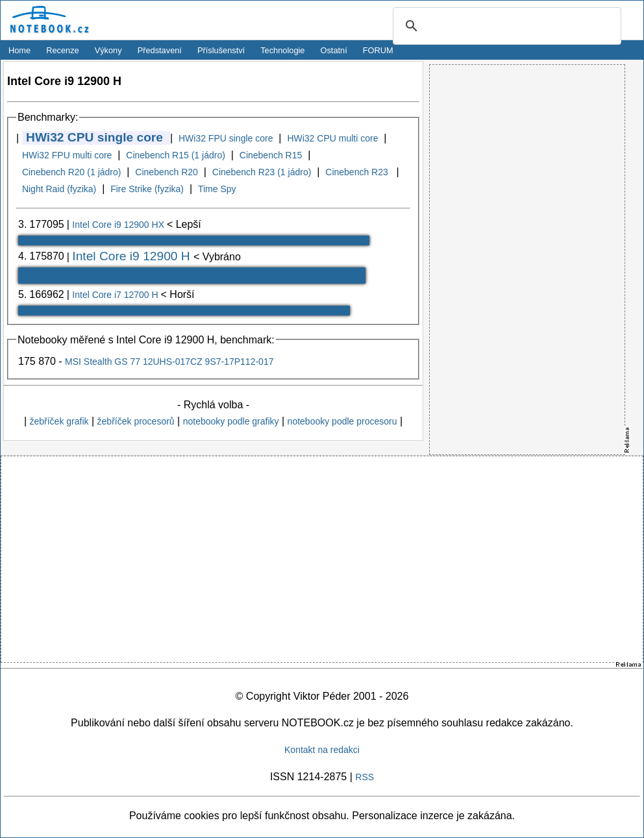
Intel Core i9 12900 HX (119, 225)
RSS (365, 777)
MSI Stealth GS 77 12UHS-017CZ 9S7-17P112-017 (169, 362)
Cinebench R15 (271, 155)
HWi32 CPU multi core (332, 138)
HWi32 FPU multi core (67, 155)
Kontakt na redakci (322, 750)
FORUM (378, 50)
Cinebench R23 (358, 172)
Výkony (108, 50)
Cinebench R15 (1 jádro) (176, 155)
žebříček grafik (59, 421)
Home (19, 50)
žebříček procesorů (136, 421)
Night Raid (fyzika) (59, 189)
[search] (505, 27)
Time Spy (217, 189)
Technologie (282, 50)
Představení (160, 50)
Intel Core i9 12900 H (133, 256)
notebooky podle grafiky (231, 421)
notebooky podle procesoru (342, 421)
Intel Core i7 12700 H (116, 295)
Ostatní (334, 50)
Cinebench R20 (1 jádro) (72, 172)
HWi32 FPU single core (226, 138)
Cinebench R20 (167, 172)
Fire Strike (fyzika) (147, 189)
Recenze (63, 50)
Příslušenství (221, 50)
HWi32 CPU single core (94, 137)
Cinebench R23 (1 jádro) (262, 172)
